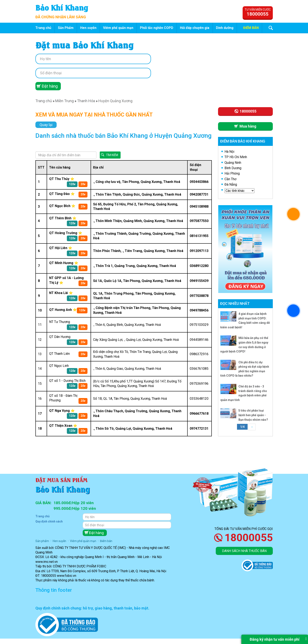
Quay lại (46, 125)
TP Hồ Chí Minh (236, 157)
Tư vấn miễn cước (258, 12)
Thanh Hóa (86, 101)
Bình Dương (233, 168)
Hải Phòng (232, 173)
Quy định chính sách (49, 521)
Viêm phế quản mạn (118, 28)
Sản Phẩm (66, 28)
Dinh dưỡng (225, 28)
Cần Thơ (230, 179)
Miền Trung (64, 101)
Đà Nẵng (231, 184)
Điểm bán (251, 28)
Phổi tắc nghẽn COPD (157, 28)
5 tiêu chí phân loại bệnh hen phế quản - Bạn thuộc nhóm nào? (253, 415)
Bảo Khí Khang (62, 7)
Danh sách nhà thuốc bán (244, 551)
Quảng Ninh (233, 163)
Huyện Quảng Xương (115, 101)
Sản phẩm (42, 541)
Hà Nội (229, 152)
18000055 (249, 538)
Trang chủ (43, 28)
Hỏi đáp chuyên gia (195, 28)
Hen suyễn (88, 28)
